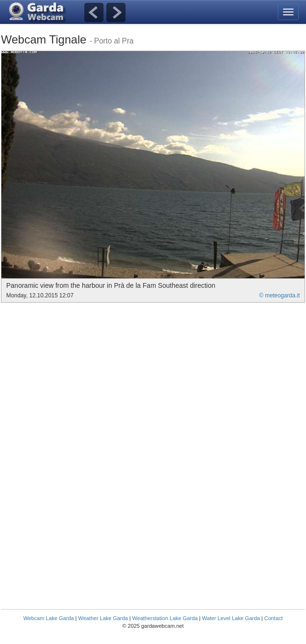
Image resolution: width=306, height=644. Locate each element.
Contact (274, 618)
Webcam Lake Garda (49, 618)
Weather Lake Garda (103, 618)
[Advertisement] (81, 374)
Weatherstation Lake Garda (165, 618)
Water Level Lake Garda (231, 618)
